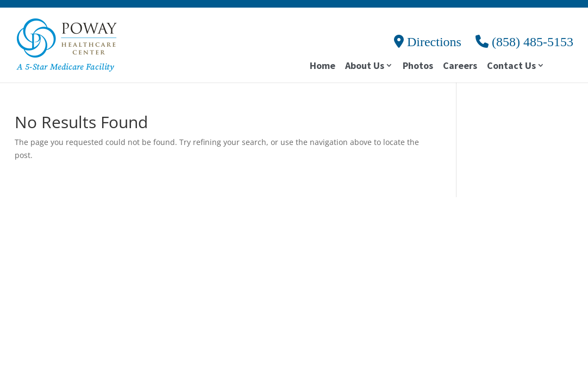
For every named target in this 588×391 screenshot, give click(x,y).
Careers (460, 67)
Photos (418, 67)
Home (323, 67)
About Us (365, 67)
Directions (428, 42)
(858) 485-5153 (524, 42)
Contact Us (511, 67)
